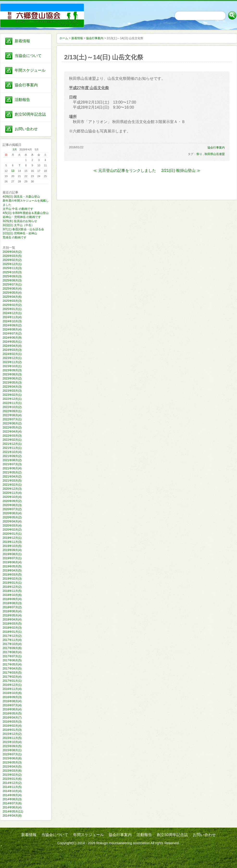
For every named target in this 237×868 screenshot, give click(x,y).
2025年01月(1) (12, 309)
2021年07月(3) (12, 464)
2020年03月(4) (12, 526)
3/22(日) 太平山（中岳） (18, 225)
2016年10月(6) (12, 693)
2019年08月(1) (12, 554)
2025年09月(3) (12, 276)
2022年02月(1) (12, 440)
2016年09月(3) (12, 697)
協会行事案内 (26, 85)
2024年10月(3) (12, 321)
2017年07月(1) (12, 656)
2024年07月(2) (12, 334)
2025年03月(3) (12, 301)
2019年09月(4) (12, 550)
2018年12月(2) (12, 587)
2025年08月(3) (12, 280)
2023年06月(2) (12, 378)
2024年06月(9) (12, 338)
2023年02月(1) (12, 395)
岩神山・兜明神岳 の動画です (22, 217)
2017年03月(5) (12, 673)
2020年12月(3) (12, 489)
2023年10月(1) (12, 366)
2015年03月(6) (12, 771)
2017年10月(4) (12, 644)
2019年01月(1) (12, 583)
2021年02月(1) (12, 485)
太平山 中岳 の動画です (18, 209)
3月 (15, 149)
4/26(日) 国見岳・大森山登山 (21, 197)
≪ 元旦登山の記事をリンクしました (125, 170)
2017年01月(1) (12, 681)
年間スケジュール (30, 70)
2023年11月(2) (12, 362)
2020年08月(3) (12, 505)
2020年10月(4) (12, 497)
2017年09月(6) (12, 648)
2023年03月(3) (12, 391)
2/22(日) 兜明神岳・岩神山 (20, 233)
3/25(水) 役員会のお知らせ (20, 221)
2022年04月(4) (12, 432)
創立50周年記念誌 (30, 114)
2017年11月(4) (12, 640)
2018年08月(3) (12, 603)
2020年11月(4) (12, 493)
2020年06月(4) (12, 513)
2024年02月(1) (12, 354)
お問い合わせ (26, 129)
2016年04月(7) (12, 718)
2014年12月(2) (12, 783)
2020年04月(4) (12, 521)
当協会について (28, 56)
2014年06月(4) (12, 807)
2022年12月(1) (12, 399)
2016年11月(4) (12, 689)
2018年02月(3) (12, 628)
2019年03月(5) (12, 575)
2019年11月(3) (12, 542)
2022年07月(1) (12, 419)
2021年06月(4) (12, 468)
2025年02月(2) (12, 305)
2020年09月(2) (12, 501)
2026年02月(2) (12, 260)
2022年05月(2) (12, 428)
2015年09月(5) (12, 746)
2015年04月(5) (12, 767)
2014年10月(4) (12, 791)
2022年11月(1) (12, 403)
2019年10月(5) (12, 546)
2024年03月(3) (12, 350)
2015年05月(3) (12, 763)
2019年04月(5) (12, 570)
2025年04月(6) (12, 297)
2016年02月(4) (12, 726)
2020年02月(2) (12, 530)
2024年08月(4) (12, 329)
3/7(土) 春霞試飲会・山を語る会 (23, 229)
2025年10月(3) (12, 272)
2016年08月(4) (12, 701)
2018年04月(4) (12, 620)
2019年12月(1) (12, 538)
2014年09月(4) (12, 795)
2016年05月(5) (12, 713)
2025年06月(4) (12, 289)
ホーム (64, 38)
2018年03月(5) (12, 624)
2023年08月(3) (12, 374)
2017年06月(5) (12, 660)
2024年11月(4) (12, 317)
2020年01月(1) (12, 534)
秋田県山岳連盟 (215, 154)
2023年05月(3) (12, 383)
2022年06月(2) (12, 423)
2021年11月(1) (12, 448)
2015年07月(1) (12, 754)
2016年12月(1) (12, 685)
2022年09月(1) (12, 411)
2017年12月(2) (12, 636)
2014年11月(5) (12, 787)
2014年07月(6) (12, 803)
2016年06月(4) (12, 709)
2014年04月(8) (12, 816)
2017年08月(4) (12, 652)
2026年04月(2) (12, 252)
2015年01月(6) (12, 779)
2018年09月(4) (12, 599)
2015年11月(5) (12, 738)
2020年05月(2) (12, 517)
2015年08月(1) (12, 750)
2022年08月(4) (12, 415)
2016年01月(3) (12, 730)
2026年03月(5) (12, 256)
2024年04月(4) (12, 346)
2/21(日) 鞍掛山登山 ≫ (181, 170)
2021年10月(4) (12, 452)
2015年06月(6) (12, 758)
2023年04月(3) (12, 387)
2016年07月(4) (12, 705)
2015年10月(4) (12, 742)
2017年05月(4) (12, 664)
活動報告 (22, 100)
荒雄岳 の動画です (15, 237)
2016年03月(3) (12, 722)
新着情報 (22, 41)
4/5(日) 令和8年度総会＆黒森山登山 (26, 213)
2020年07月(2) (12, 509)
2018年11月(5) (12, 591)
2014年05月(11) (13, 812)
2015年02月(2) (12, 775)
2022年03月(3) (12, 436)
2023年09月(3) (12, 370)
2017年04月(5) (12, 669)
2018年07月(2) (12, 607)
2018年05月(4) (12, 615)
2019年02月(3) (12, 579)
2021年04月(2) (12, 477)
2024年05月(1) (12, 342)
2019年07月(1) (12, 558)
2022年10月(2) (12, 407)
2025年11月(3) (12, 268)
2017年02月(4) (12, 677)
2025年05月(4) (12, 293)
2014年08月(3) (12, 799)
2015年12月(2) (12, 734)
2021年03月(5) (12, 481)
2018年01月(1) (12, 632)
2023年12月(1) (12, 358)
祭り (199, 154)
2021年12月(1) (12, 444)
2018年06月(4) (12, 611)
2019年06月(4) (12, 562)
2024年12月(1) (12, 313)
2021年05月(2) (12, 472)
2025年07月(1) (12, 285)
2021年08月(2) (12, 460)
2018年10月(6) (12, 595)
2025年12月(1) (12, 264)
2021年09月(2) (12, 456)
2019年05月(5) (12, 566)
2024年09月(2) (12, 325)
